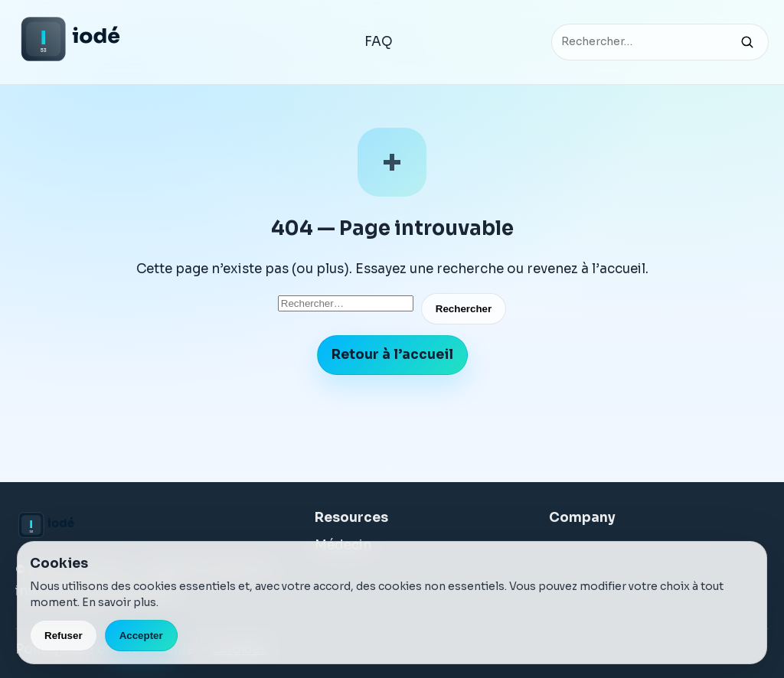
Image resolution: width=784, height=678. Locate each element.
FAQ (379, 42)
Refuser (64, 636)
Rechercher (464, 309)
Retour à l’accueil (392, 355)
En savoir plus (119, 602)
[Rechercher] (747, 42)
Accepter (141, 636)
